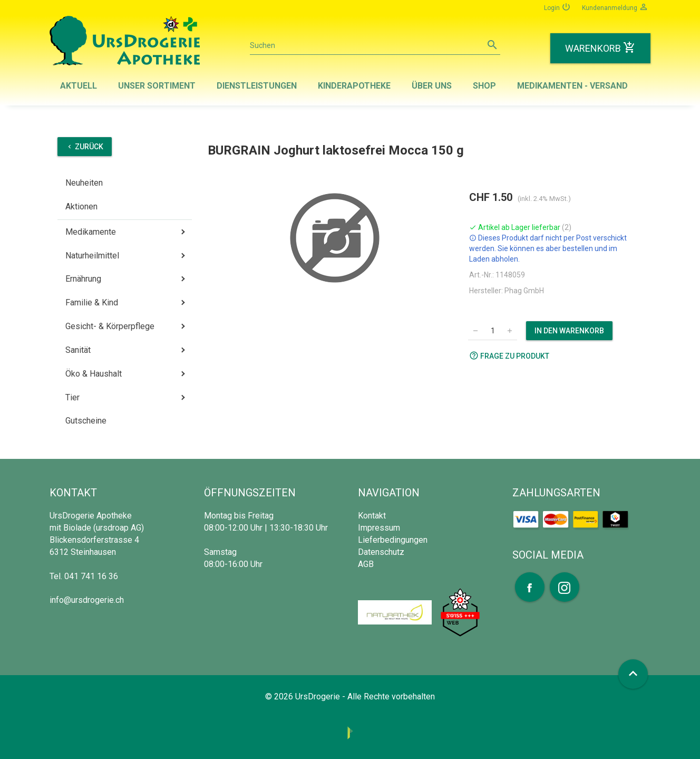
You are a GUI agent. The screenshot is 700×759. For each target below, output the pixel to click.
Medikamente (91, 232)
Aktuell (79, 86)
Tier (72, 397)
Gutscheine (86, 421)
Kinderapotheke (354, 86)
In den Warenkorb (569, 331)
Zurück (85, 147)
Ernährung (83, 279)
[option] (334, 238)
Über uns (432, 86)
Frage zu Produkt (509, 356)
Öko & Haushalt (94, 374)
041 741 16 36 (91, 576)
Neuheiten (84, 183)
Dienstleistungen (257, 86)
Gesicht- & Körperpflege (110, 326)
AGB (366, 564)
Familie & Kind (92, 302)
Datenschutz (381, 552)
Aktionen (81, 206)
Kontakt (372, 516)
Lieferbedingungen (393, 540)
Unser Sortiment (157, 86)
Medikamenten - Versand (572, 86)
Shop (484, 86)
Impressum (379, 528)
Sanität (78, 350)
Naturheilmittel (92, 256)
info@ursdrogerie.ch (87, 600)
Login (557, 7)
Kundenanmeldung (615, 7)
